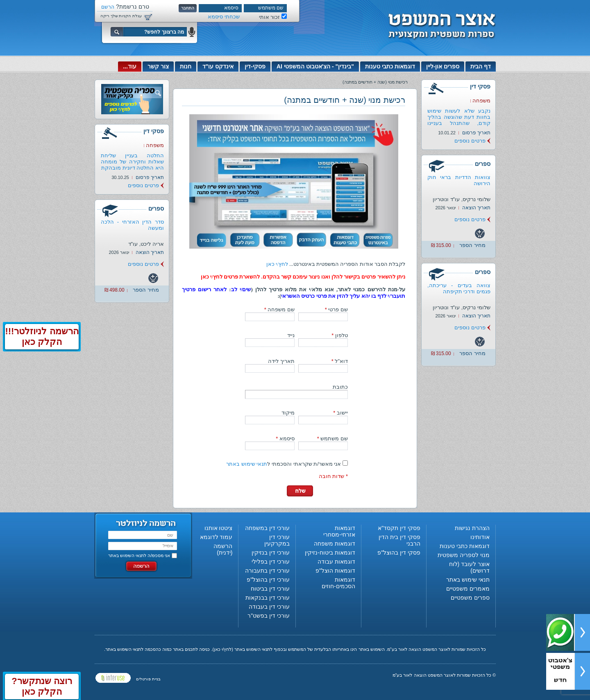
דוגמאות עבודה (336, 562)
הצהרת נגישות (472, 528)
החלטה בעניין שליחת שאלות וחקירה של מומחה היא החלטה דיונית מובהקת (132, 162)
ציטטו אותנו (219, 528)
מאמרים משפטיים (468, 589)
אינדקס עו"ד (218, 66)
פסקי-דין (255, 66)
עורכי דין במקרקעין (277, 540)
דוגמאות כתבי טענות (390, 66)
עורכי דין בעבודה (269, 607)
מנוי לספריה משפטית (464, 555)
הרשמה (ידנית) (223, 549)
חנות (186, 66)
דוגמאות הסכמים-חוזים (338, 583)
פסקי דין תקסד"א (399, 528)
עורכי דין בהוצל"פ (268, 580)
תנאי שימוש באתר (247, 464)
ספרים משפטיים (470, 598)
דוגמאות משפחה (335, 544)
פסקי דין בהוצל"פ (399, 553)
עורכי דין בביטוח (270, 589)
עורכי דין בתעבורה (267, 571)
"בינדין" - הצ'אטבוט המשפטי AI (315, 66)
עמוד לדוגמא (216, 537)
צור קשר (158, 66)
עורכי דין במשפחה (267, 528)
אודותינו (480, 537)
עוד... (130, 66)
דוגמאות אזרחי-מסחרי (339, 531)
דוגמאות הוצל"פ (335, 571)
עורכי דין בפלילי (271, 562)
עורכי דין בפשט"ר (269, 616)
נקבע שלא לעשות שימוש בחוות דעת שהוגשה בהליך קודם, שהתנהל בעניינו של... (459, 120)
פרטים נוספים (470, 141)
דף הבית (481, 66)
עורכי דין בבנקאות (268, 598)
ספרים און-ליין (443, 66)
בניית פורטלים (148, 679)
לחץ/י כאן (277, 264)
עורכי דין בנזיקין (271, 553)
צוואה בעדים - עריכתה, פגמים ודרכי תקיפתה (459, 288)
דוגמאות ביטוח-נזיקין (330, 553)
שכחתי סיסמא (224, 17)
